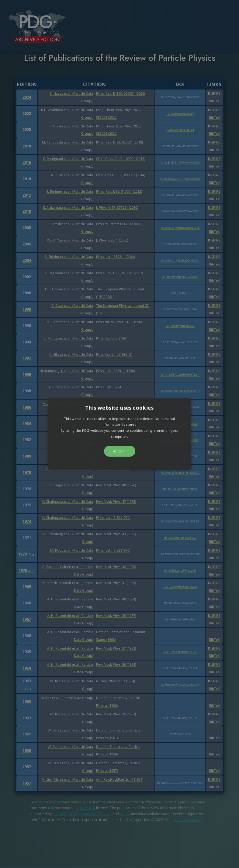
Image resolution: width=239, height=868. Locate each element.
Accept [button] (120, 451)
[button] (120, 434)
